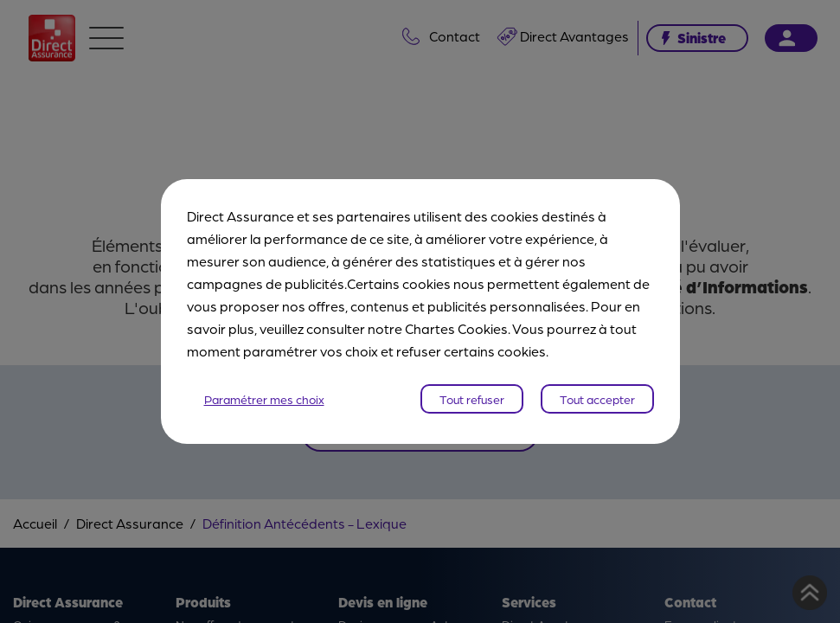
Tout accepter (597, 399)
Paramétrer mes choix (264, 399)
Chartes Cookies (456, 328)
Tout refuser (472, 399)
